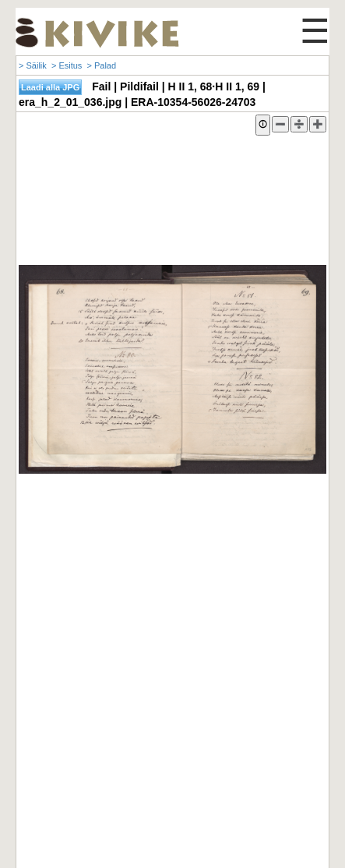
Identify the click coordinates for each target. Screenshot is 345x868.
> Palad (101, 65)
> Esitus (67, 65)
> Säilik (33, 65)
